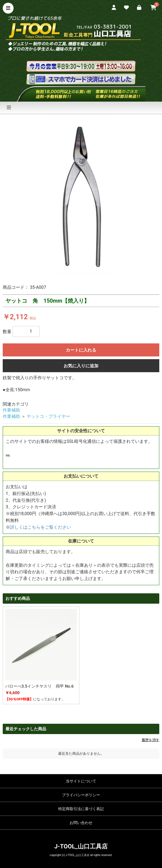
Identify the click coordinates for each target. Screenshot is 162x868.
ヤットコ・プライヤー (48, 416)
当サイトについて (81, 781)
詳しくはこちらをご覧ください (40, 527)
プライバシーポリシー (81, 795)
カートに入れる (81, 350)
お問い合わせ (81, 823)
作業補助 (11, 410)
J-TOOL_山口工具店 (81, 846)
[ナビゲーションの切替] (9, 108)
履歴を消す (150, 740)
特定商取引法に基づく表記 (81, 809)
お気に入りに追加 (81, 366)
